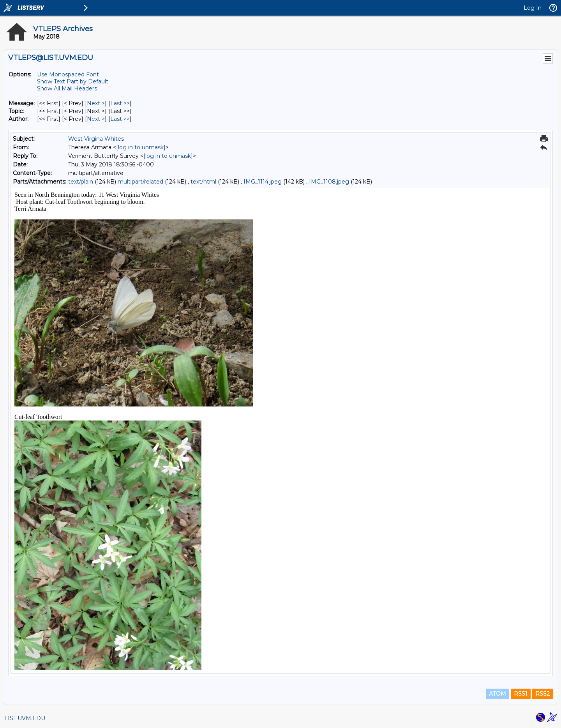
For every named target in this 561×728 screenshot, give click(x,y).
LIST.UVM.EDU (25, 718)
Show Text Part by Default (73, 81)
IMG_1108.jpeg (329, 182)
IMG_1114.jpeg (263, 182)
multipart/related (140, 182)
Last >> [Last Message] (120, 103)
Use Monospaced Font (68, 74)
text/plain (81, 182)
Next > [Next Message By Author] (96, 119)
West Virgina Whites (96, 139)
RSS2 (542, 694)
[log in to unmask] (141, 147)
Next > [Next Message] (96, 103)
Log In (533, 8)
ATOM (497, 694)
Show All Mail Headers (67, 88)
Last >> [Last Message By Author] (120, 119)
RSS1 (521, 694)
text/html (203, 182)
